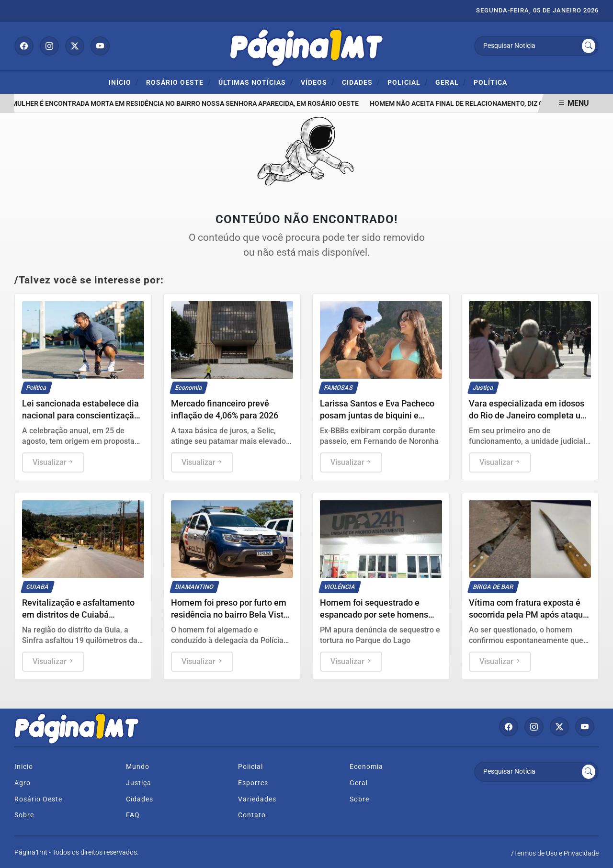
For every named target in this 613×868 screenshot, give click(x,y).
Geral (451, 82)
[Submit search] (589, 46)
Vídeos (318, 82)
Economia (366, 767)
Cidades (361, 82)
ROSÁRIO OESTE (179, 82)
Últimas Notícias (256, 82)
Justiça (139, 783)
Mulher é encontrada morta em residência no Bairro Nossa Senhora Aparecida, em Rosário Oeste (187, 104)
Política (490, 83)
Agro (23, 783)
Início (124, 82)
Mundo (138, 767)
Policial (408, 82)
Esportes (253, 783)
